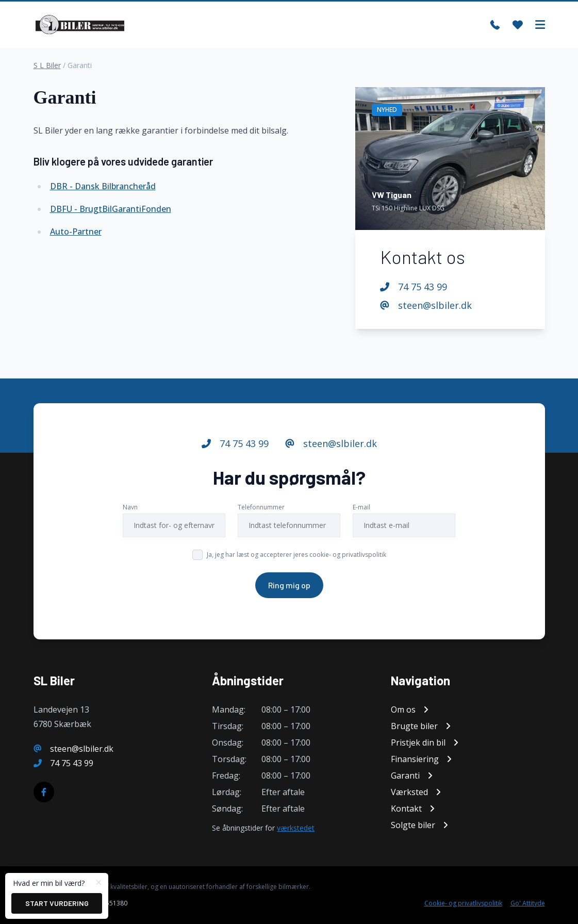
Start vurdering (57, 903)
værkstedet (296, 828)
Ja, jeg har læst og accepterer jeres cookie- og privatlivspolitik (296, 555)
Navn (130, 507)
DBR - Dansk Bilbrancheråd (103, 186)
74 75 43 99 (414, 287)
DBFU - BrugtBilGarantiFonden (111, 209)
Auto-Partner (76, 232)
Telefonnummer (261, 507)
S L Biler (47, 65)
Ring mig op (289, 585)
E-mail (361, 507)
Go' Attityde (528, 903)
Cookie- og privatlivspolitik (463, 903)
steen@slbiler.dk (426, 305)
